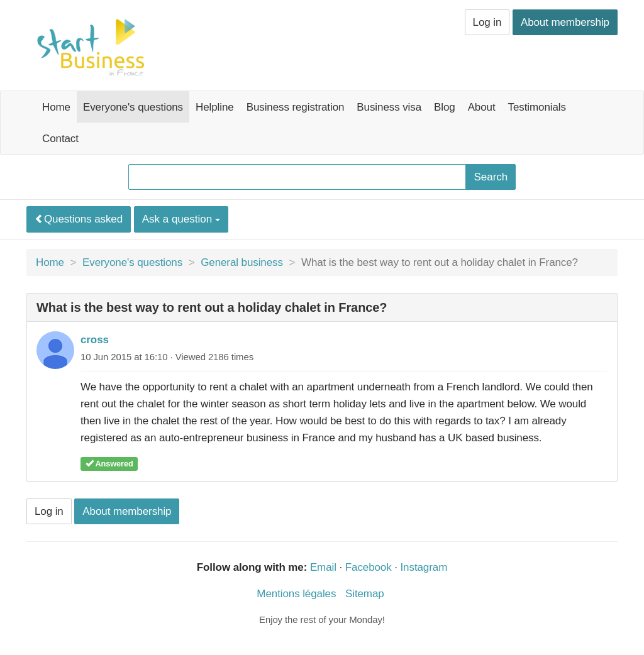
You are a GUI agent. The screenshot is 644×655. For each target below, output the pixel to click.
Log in (487, 22)
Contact (60, 139)
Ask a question (181, 219)
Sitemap (365, 594)
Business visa (389, 107)
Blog (445, 107)
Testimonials (537, 107)
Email (323, 567)
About (482, 107)
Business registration (296, 107)
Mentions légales (296, 594)
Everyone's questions (133, 107)
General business (242, 262)
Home (56, 107)
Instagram (424, 567)
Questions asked (79, 219)
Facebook (369, 567)
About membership (565, 22)
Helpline (215, 107)
